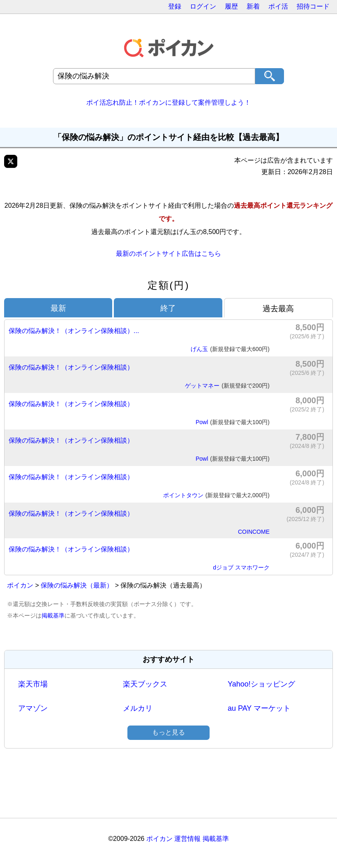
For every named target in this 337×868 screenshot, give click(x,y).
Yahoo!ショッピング (261, 684)
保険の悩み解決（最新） (77, 585)
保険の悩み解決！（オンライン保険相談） (71, 367)
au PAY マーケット (259, 708)
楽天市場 (33, 684)
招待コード (313, 6)
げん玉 (230, 349)
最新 (58, 308)
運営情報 (187, 839)
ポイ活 (278, 6)
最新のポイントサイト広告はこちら (168, 254)
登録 (175, 6)
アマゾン (33, 708)
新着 (253, 6)
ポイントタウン (216, 496)
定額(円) (169, 285)
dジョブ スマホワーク (241, 567)
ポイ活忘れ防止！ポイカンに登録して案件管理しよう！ (168, 102)
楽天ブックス (145, 684)
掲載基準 (53, 615)
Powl (233, 423)
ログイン (203, 6)
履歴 (231, 6)
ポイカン (20, 585)
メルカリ (138, 708)
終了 (168, 308)
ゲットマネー (227, 386)
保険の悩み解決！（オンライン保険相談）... (74, 331)
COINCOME (254, 532)
